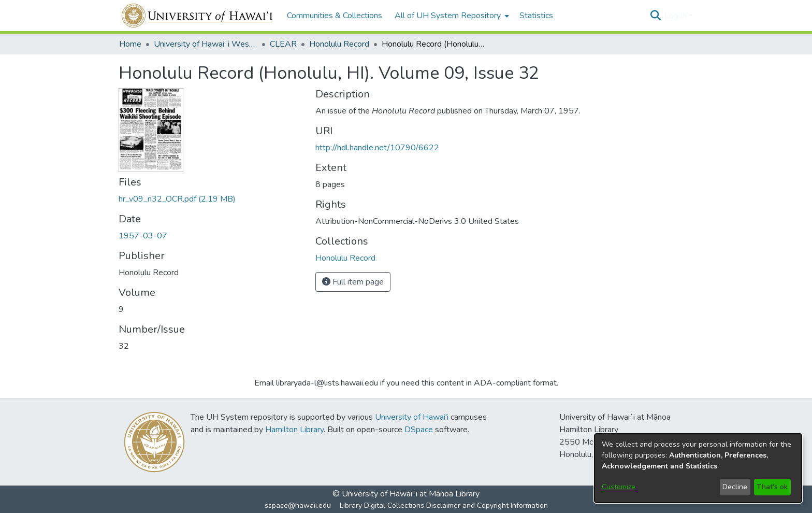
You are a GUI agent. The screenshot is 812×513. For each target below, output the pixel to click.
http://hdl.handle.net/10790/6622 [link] (377, 148)
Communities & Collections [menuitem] (335, 16)
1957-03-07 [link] (143, 236)
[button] (655, 16)
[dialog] (698, 468)
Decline (735, 487)
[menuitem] (451, 16)
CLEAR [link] (283, 44)
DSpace (419, 430)
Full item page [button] (353, 282)
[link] (177, 199)
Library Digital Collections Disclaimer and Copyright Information (444, 505)
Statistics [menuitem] (536, 16)
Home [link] (130, 44)
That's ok (772, 487)
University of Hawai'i (412, 417)
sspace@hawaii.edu (298, 505)
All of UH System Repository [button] (448, 16)
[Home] (198, 16)
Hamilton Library (294, 430)
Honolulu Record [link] (339, 44)
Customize (619, 487)
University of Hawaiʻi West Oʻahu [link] (206, 44)
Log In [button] (677, 16)
